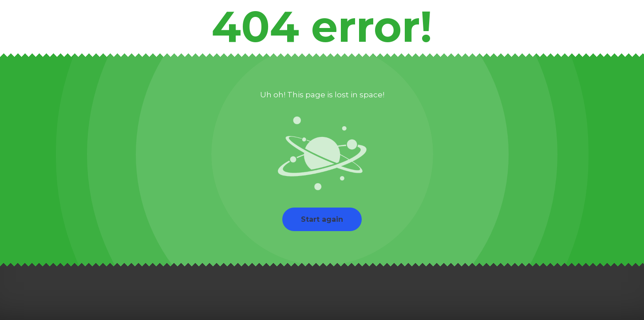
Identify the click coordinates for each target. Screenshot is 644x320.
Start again (322, 219)
